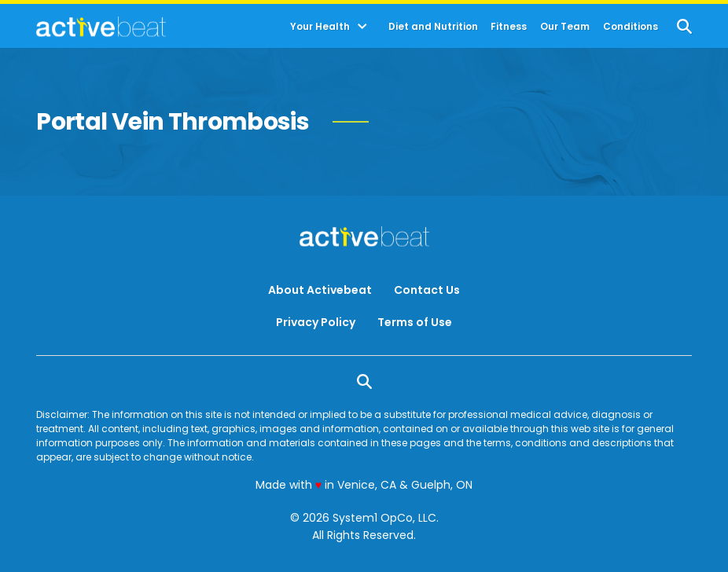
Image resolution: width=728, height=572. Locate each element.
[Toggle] (362, 27)
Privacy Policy (316, 322)
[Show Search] (684, 26)
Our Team (565, 27)
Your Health (320, 27)
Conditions (631, 27)
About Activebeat (320, 290)
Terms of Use (415, 322)
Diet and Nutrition (433, 27)
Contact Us (427, 290)
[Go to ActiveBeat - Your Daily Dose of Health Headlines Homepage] (101, 27)
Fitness (509, 27)
